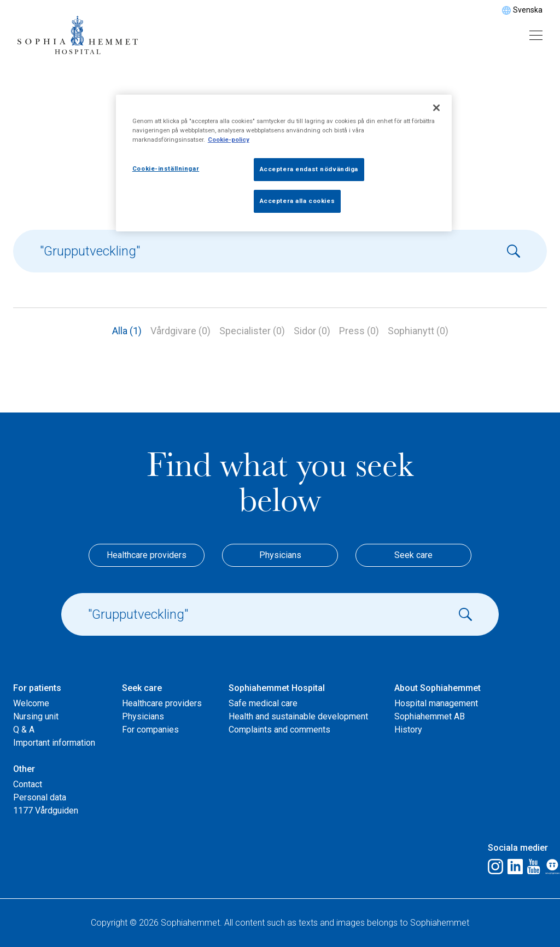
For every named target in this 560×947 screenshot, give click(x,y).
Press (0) (359, 331)
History (408, 730)
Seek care (413, 555)
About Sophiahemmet (437, 688)
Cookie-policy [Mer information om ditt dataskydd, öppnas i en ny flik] (229, 140)
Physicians (280, 555)
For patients (37, 688)
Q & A (24, 730)
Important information (54, 743)
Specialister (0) (252, 331)
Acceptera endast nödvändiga (309, 169)
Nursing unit (36, 716)
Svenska (528, 10)
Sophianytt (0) (418, 331)
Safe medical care (263, 703)
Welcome (31, 703)
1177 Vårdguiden (46, 811)
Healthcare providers (147, 555)
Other (24, 769)
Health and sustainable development (298, 716)
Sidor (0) (312, 331)
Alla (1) (127, 331)
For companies (150, 730)
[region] (284, 163)
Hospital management (436, 703)
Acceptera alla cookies (297, 201)
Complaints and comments (279, 730)
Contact (28, 784)
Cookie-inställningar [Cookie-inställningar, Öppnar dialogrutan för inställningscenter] (166, 169)
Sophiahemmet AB (430, 716)
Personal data (40, 797)
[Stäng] (436, 108)
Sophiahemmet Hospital (277, 688)
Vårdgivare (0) (180, 331)
